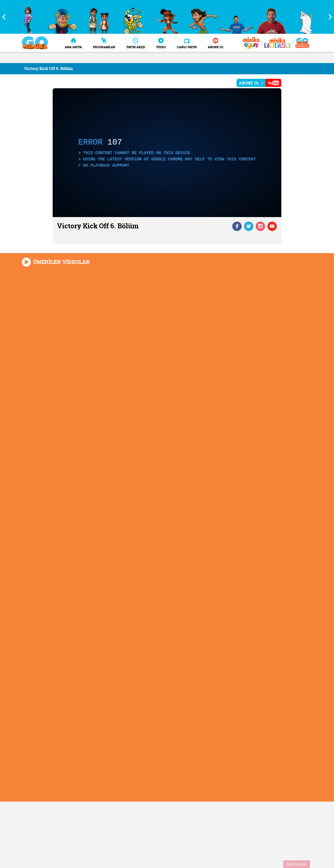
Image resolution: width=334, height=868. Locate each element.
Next (328, 17)
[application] (167, 153)
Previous (6, 17)
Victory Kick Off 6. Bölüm (49, 69)
